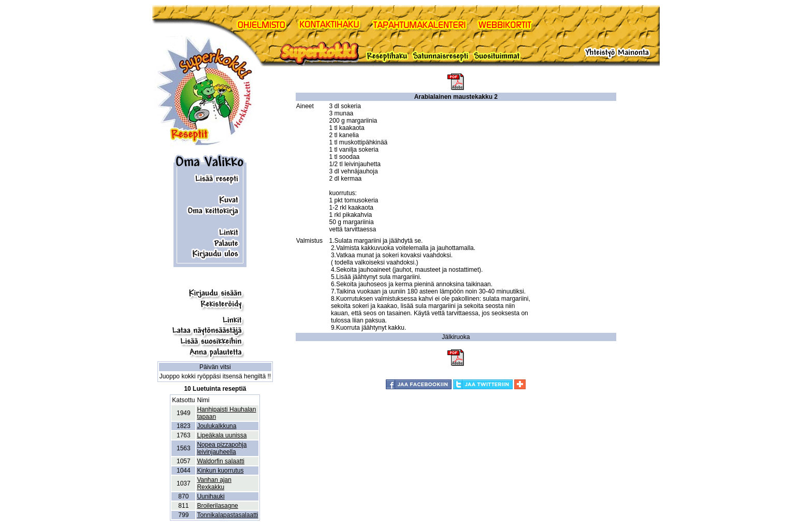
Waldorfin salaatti (221, 461)
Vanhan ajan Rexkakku (214, 483)
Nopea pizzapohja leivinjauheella (222, 448)
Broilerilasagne (217, 506)
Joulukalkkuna (216, 426)
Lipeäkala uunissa (222, 435)
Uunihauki (211, 496)
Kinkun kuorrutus (220, 471)
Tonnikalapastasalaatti (227, 515)
